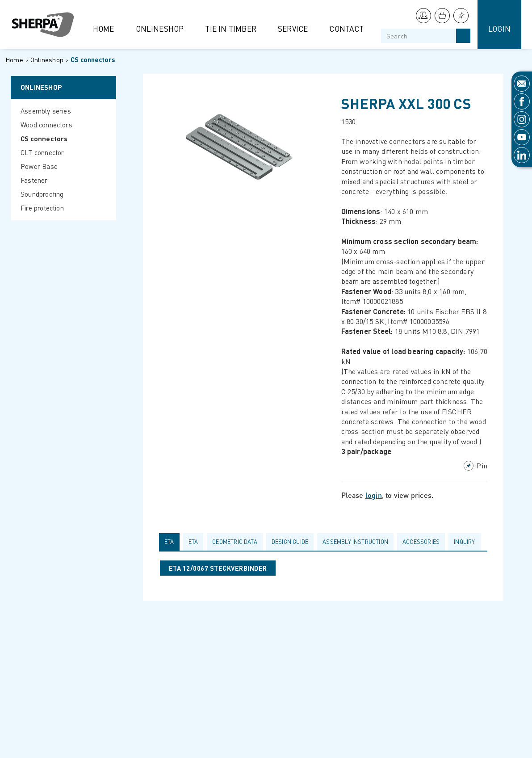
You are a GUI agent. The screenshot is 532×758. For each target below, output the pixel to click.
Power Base (39, 166)
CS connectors (93, 59)
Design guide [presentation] (290, 542)
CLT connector (42, 152)
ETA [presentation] (169, 542)
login (374, 495)
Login (499, 29)
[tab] (171, 542)
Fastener (34, 180)
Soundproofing (42, 194)
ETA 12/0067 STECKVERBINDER (218, 568)
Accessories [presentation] (421, 542)
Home (104, 29)
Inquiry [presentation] (464, 542)
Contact (346, 29)
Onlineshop (160, 29)
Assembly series (46, 111)
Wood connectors (46, 125)
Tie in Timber (231, 29)
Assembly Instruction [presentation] (355, 542)
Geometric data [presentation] (235, 542)
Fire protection (42, 208)
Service (293, 29)
